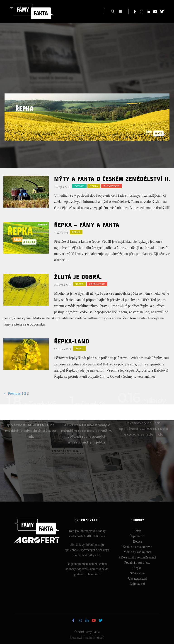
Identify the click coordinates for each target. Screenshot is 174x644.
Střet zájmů (137, 575)
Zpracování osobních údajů (87, 639)
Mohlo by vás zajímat (138, 554)
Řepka (94, 186)
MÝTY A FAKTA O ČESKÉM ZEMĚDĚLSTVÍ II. (112, 179)
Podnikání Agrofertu (137, 564)
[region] (87, 117)
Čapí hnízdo (137, 538)
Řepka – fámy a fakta (87, 225)
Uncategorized (138, 580)
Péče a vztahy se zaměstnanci (137, 559)
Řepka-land (72, 342)
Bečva (137, 533)
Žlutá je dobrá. (78, 277)
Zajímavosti (111, 186)
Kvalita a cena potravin (137, 548)
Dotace (79, 186)
